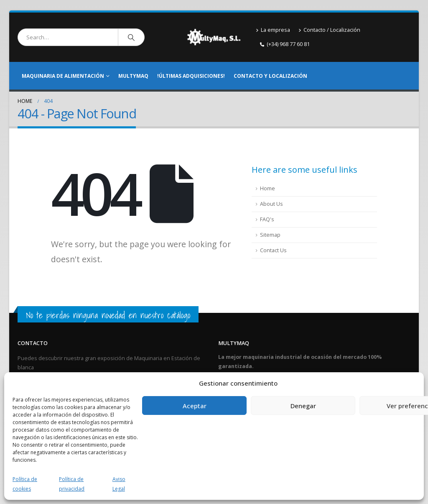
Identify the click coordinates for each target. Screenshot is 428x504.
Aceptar (195, 406)
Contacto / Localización (329, 30)
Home (267, 188)
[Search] (131, 37)
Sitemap (270, 235)
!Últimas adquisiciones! (191, 76)
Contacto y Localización (270, 76)
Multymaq (133, 76)
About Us (271, 204)
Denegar (303, 406)
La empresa (273, 30)
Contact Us (273, 250)
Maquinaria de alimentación (63, 76)
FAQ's (267, 219)
